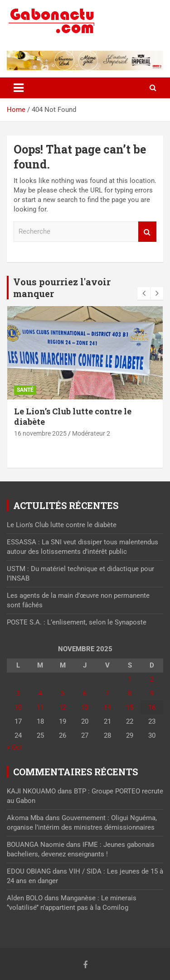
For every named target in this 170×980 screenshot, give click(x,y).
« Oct (15, 747)
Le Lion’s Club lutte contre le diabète (73, 416)
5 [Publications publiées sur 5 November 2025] (63, 693)
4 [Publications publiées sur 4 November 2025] (40, 693)
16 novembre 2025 (40, 433)
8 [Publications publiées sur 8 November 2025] (130, 693)
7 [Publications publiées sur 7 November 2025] (107, 693)
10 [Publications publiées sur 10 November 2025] (18, 707)
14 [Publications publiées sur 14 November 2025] (107, 707)
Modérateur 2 (91, 433)
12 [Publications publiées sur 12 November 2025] (63, 707)
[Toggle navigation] (19, 88)
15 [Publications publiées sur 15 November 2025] (130, 707)
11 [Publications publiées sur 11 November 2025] (40, 707)
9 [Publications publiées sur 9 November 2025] (152, 693)
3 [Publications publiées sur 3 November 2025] (18, 693)
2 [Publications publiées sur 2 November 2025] (152, 679)
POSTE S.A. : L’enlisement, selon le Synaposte (77, 622)
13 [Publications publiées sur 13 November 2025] (85, 707)
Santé (25, 390)
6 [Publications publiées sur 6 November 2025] (85, 693)
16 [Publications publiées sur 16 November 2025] (152, 707)
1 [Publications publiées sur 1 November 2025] (130, 679)
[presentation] (144, 293)
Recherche (147, 232)
